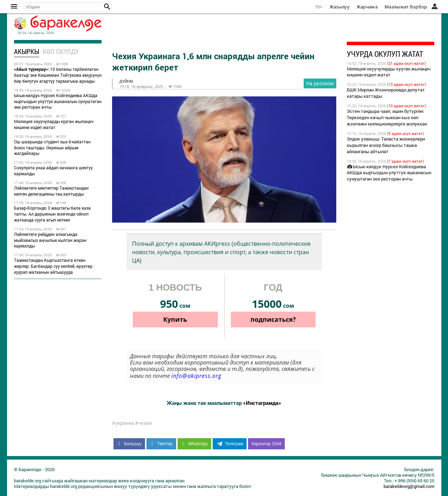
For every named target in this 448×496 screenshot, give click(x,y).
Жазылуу (340, 7)
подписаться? (273, 319)
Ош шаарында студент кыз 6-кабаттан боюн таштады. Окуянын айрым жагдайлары (52, 148)
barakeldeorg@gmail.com (409, 486)
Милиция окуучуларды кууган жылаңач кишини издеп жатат (54, 124)
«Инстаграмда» (262, 403)
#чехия (143, 423)
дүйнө (126, 81)
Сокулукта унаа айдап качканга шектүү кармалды (53, 171)
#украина (123, 423)
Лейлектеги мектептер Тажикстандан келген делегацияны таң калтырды (51, 191)
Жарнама (367, 7)
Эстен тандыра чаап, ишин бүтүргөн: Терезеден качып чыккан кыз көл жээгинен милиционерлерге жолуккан (387, 117)
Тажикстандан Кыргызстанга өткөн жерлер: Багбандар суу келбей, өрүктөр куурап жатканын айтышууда (53, 266)
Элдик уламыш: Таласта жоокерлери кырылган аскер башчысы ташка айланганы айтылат (386, 145)
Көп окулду (61, 51)
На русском (320, 83)
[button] (107, 7)
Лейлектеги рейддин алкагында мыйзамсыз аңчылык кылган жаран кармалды (50, 240)
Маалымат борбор (406, 7)
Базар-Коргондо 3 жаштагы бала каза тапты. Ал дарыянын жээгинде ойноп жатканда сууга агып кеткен (52, 214)
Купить (175, 319)
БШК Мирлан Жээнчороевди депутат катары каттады (386, 93)
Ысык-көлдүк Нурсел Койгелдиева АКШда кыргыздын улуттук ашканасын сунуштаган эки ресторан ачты (58, 101)
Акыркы (27, 51)
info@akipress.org (196, 376)
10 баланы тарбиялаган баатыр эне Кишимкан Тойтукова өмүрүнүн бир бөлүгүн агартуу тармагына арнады (58, 75)
